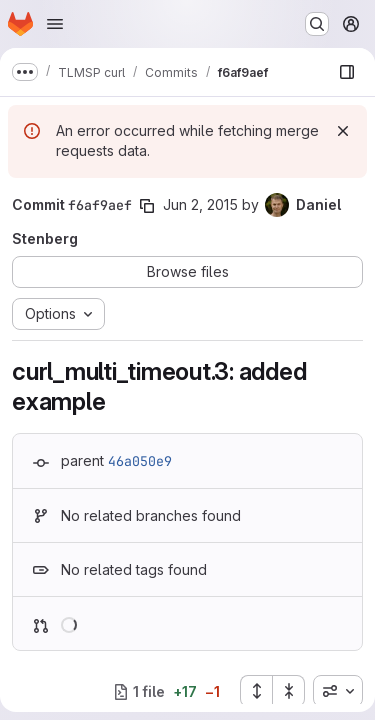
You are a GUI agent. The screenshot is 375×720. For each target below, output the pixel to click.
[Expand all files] (256, 691)
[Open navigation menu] (55, 24)
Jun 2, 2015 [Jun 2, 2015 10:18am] (200, 204)
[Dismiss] (343, 131)
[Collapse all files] (289, 691)
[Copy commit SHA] (147, 206)
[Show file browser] (347, 72)
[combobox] (338, 691)
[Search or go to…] (317, 24)
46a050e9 (140, 461)
